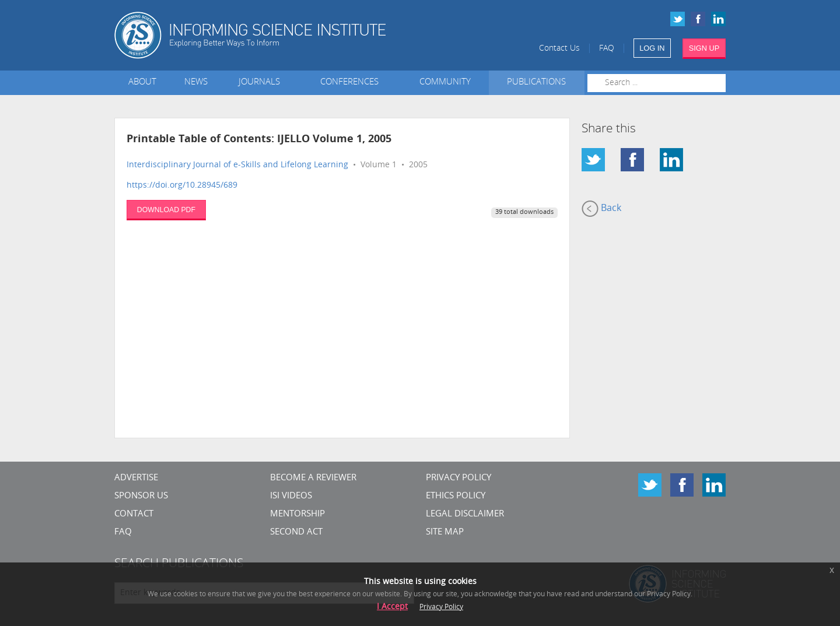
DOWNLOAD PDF (166, 210)
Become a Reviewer (313, 478)
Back (601, 209)
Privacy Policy (459, 478)
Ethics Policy (456, 496)
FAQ (607, 49)
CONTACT (134, 514)
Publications (536, 82)
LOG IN (652, 48)
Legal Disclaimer (465, 514)
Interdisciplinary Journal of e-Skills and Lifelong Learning (237, 165)
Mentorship (297, 514)
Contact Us (559, 49)
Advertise (136, 478)
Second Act (296, 532)
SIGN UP (704, 48)
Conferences (352, 82)
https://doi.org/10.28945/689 (182, 186)
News (196, 82)
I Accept (392, 607)
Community (445, 82)
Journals (262, 82)
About (142, 82)
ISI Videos (291, 496)
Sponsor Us (141, 496)
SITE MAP (445, 532)
